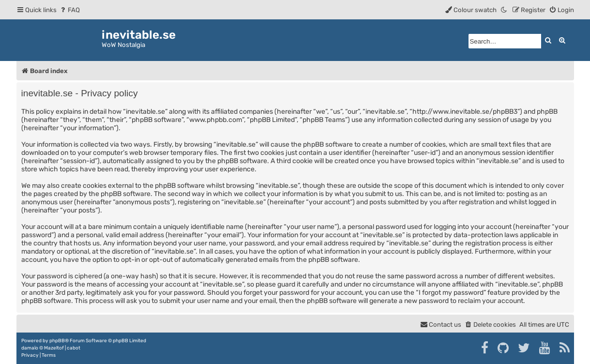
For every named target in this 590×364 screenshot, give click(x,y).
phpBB (57, 341)
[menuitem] (69, 10)
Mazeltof (54, 348)
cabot (74, 348)
